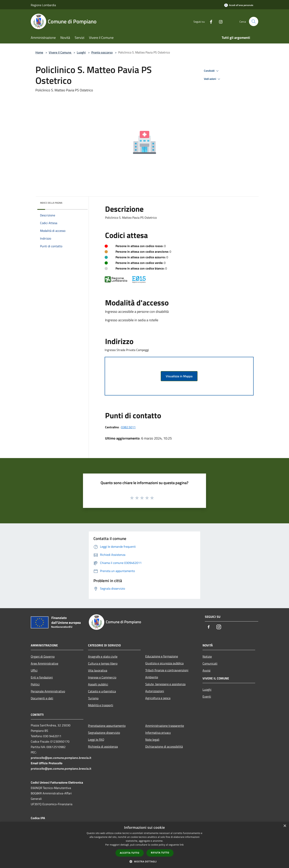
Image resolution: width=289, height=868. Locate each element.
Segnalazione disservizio (104, 733)
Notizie (207, 656)
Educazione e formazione (162, 656)
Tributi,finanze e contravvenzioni (167, 670)
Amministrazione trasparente (165, 726)
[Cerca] (254, 21)
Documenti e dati (42, 698)
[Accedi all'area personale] (239, 5)
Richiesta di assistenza (103, 746)
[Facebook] (209, 21)
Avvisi (206, 670)
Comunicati (210, 663)
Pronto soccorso (102, 52)
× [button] (285, 826)
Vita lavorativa (98, 670)
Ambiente (152, 677)
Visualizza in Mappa (179, 376)
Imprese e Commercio (102, 677)
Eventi (207, 696)
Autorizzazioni (155, 691)
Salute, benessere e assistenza (165, 684)
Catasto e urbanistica (102, 691)
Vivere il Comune (60, 52)
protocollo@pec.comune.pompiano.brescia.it (61, 758)
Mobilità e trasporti (101, 705)
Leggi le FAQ (96, 740)
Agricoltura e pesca (158, 698)
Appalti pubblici (98, 684)
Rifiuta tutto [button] (160, 853)
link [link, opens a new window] (182, 845)
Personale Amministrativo (48, 691)
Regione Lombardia (43, 5)
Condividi (212, 71)
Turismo (93, 698)
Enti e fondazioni (42, 677)
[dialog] (144, 845)
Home (39, 52)
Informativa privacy (158, 733)
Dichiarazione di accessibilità (164, 746)
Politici (35, 684)
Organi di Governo (43, 656)
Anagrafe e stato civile (103, 656)
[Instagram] (219, 21)
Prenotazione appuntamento (107, 726)
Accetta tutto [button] (130, 853)
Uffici (34, 670)
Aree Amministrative (44, 663)
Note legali (152, 740)
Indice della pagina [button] (51, 203)
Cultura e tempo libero (103, 663)
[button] (144, 861)
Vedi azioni (213, 79)
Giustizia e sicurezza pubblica (164, 663)
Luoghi (81, 52)
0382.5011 (128, 427)
